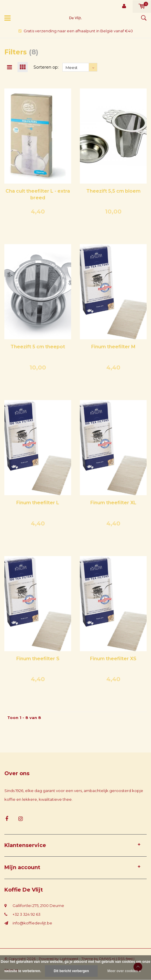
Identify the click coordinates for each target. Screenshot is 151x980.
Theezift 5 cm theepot (38, 347)
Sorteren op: (46, 67)
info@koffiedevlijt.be (32, 923)
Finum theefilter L (38, 503)
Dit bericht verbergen (71, 971)
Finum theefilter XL (113, 503)
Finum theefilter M (113, 347)
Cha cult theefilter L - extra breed (38, 194)
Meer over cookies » (124, 971)
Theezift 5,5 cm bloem (113, 191)
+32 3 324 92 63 (27, 914)
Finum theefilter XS (113, 659)
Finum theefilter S (38, 659)
